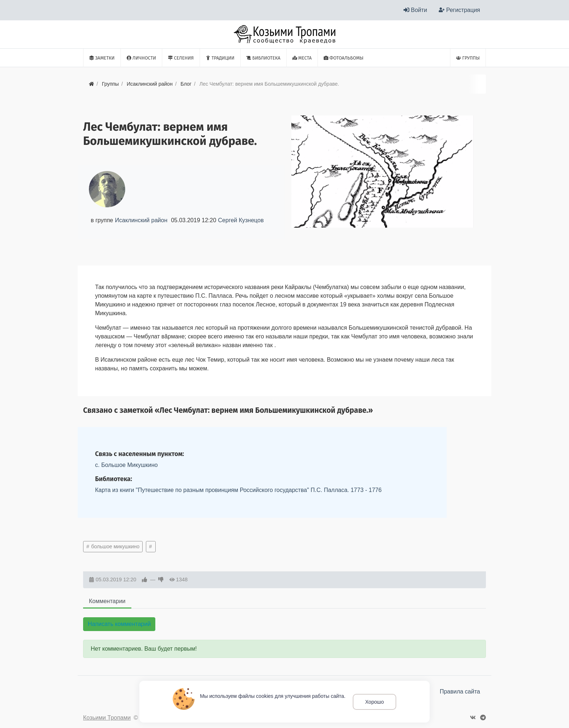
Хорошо (374, 702)
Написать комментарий (119, 624)
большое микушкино (114, 546)
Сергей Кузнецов (241, 220)
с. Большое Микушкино (126, 465)
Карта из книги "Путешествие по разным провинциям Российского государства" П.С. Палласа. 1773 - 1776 (238, 490)
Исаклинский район (141, 220)
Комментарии (107, 601)
